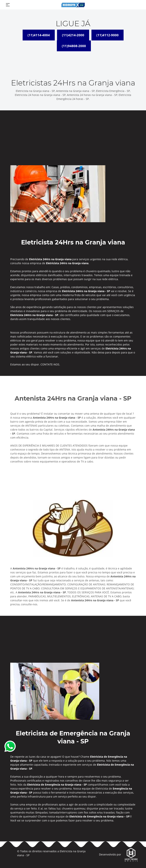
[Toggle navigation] (8, 5)
